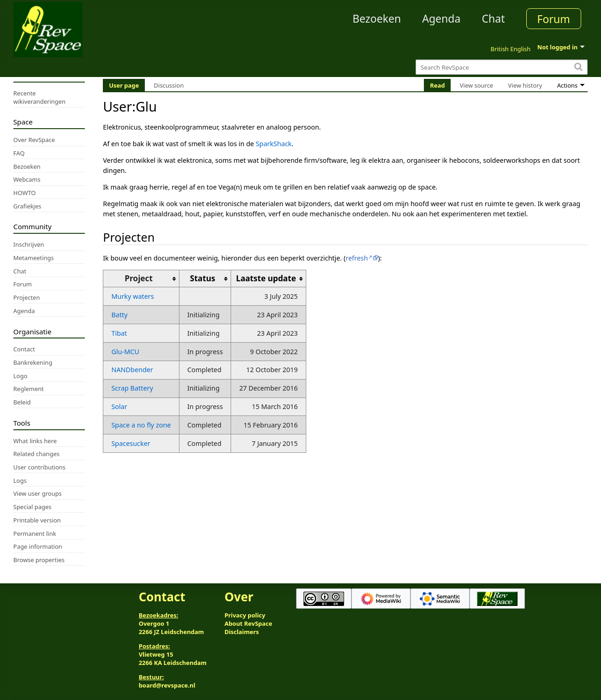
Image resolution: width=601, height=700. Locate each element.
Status (203, 278)
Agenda (441, 18)
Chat (493, 18)
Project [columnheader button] (139, 278)
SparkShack (274, 144)
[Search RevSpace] (502, 67)
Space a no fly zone (141, 425)
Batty (119, 315)
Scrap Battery (132, 388)
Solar (119, 406)
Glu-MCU (125, 352)
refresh (357, 258)
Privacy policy (245, 615)
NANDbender (132, 370)
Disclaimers (242, 632)
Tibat (119, 333)
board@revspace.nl (167, 685)
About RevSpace (249, 623)
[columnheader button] (205, 279)
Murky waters (132, 296)
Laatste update (266, 278)
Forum (554, 19)
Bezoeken (377, 18)
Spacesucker (131, 443)
